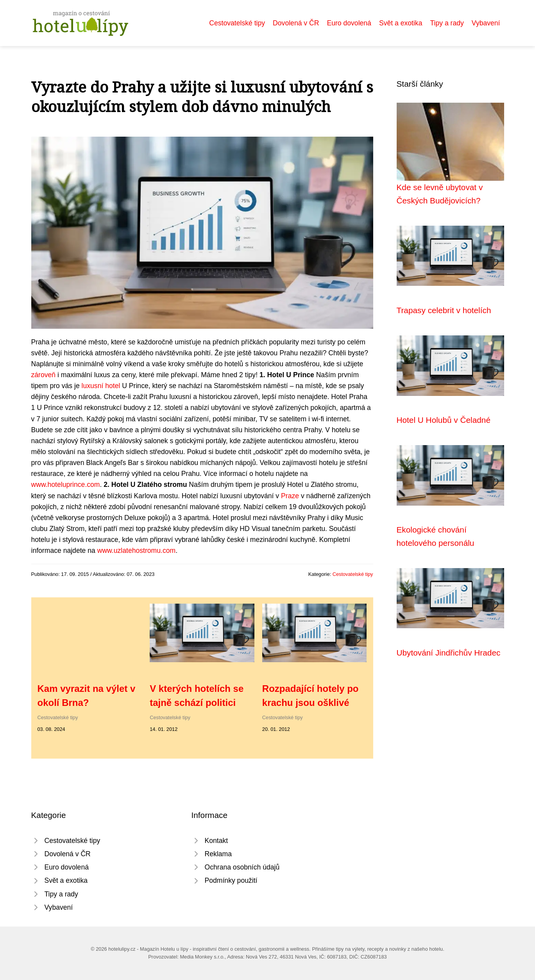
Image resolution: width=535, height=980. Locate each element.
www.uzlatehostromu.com (136, 551)
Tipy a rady (447, 23)
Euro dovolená (349, 23)
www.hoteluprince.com (66, 485)
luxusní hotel (101, 386)
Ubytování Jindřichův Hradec (449, 653)
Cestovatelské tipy (237, 23)
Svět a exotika (401, 23)
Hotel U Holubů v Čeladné (444, 420)
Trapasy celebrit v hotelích (444, 310)
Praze (290, 496)
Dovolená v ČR (296, 23)
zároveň (44, 375)
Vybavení (486, 23)
